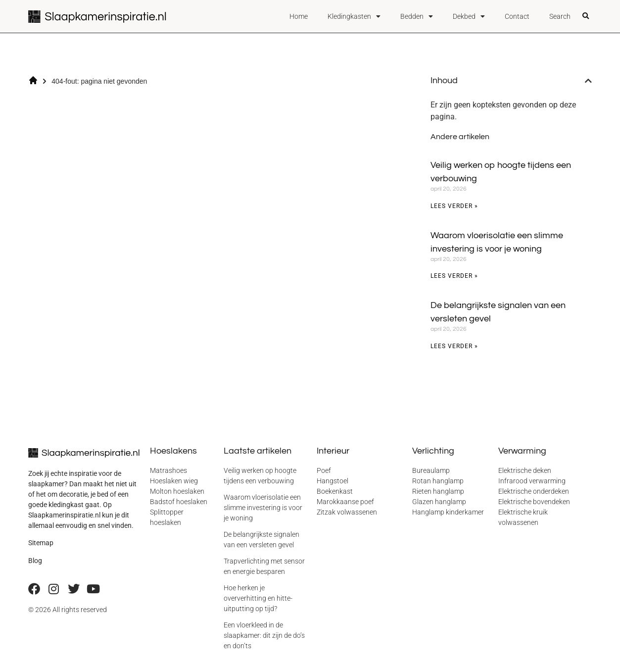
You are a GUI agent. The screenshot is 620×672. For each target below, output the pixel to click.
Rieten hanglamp (438, 491)
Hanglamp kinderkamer (448, 512)
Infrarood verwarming (532, 481)
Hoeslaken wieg (174, 481)
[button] (585, 16)
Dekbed (469, 16)
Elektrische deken (525, 470)
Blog (35, 561)
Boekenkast (335, 491)
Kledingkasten (354, 16)
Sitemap (41, 543)
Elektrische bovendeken (534, 502)
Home (299, 16)
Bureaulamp (431, 470)
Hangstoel (333, 481)
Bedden (417, 16)
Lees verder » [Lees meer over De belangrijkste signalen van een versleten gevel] (454, 346)
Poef (324, 470)
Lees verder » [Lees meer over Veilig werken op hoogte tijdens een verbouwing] (454, 206)
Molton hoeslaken (177, 491)
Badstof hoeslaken (179, 502)
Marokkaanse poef (345, 502)
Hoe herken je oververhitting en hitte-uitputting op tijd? (258, 598)
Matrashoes (168, 470)
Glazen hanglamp (439, 502)
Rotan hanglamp (438, 481)
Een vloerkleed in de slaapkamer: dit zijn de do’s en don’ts (264, 635)
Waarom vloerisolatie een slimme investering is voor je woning (263, 508)
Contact (517, 16)
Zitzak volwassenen (347, 512)
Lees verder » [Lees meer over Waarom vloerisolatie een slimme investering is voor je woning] (454, 276)
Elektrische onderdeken (534, 491)
